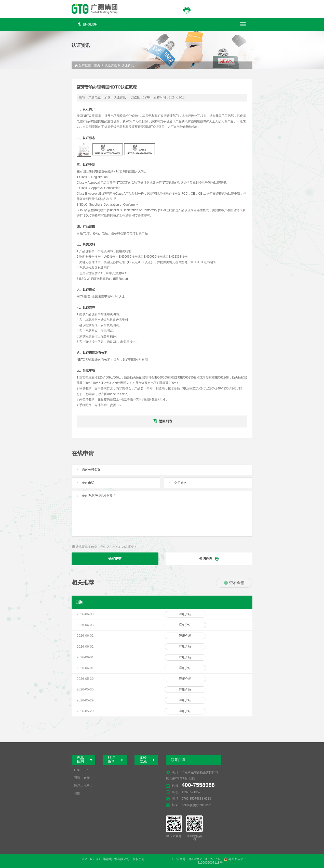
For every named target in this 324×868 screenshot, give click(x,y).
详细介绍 (185, 614)
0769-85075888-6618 (196, 799)
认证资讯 (111, 65)
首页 (97, 65)
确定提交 (115, 558)
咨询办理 (209, 559)
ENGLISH (88, 24)
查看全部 (234, 583)
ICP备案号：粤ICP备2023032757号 (196, 859)
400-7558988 (198, 785)
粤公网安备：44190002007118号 (221, 861)
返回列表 (162, 422)
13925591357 (191, 792)
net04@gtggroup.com (196, 805)
